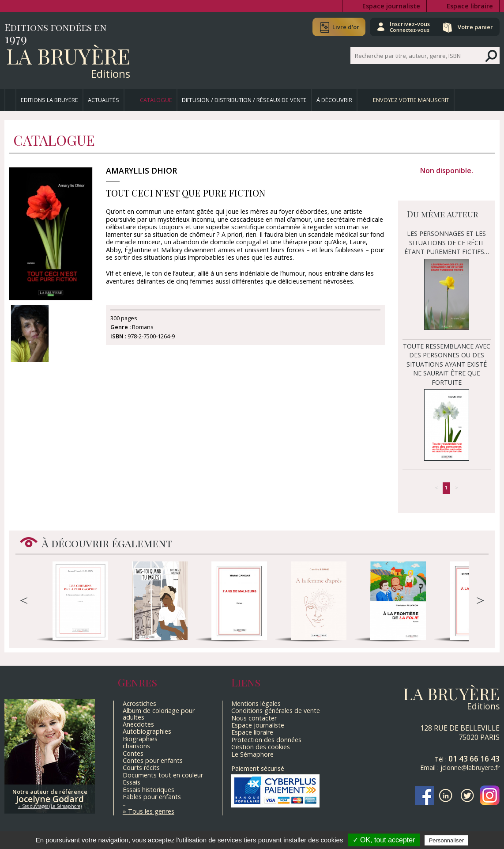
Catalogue (156, 100)
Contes (133, 753)
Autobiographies (147, 731)
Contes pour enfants (153, 760)
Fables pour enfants (152, 797)
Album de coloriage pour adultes (159, 714)
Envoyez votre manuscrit (411, 100)
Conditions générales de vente (276, 711)
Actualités (103, 100)
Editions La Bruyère (49, 100)
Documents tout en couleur (163, 775)
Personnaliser (447, 840)
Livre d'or (342, 27)
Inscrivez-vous (407, 27)
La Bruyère (68, 56)
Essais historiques (149, 790)
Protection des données (266, 740)
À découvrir (334, 100)
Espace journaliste (391, 6)
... (125, 804)
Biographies (140, 739)
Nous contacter (254, 718)
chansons (136, 746)
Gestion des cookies (261, 747)
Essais (132, 782)
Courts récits (141, 768)
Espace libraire (470, 6)
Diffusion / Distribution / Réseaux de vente (244, 100)
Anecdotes (138, 724)
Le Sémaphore (252, 754)
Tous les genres (151, 811)
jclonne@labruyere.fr (470, 768)
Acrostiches (139, 703)
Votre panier (474, 27)
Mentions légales (256, 703)
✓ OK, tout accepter (384, 840)
